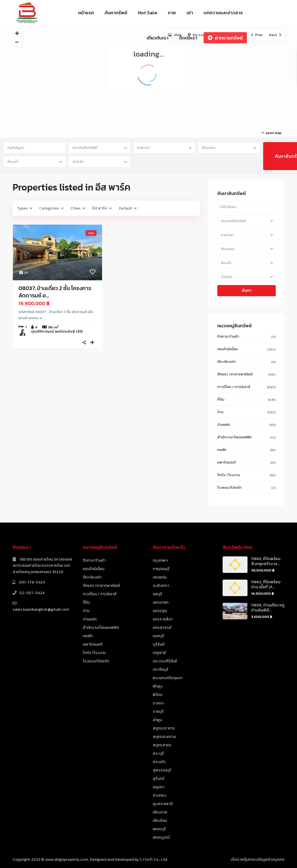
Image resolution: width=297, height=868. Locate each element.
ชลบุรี (157, 594)
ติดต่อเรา (188, 38)
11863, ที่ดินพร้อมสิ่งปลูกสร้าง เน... (266, 561)
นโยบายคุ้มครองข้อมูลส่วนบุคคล (258, 859)
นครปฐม (160, 611)
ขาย (172, 13)
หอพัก (222, 450)
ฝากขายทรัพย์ (225, 38)
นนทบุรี (158, 636)
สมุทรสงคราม (164, 737)
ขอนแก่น (160, 577)
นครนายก (161, 602)
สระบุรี (158, 753)
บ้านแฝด (224, 424)
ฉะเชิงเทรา (161, 586)
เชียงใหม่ (160, 821)
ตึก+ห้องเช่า (227, 362)
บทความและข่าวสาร (223, 13)
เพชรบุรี (159, 829)
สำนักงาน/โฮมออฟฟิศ (234, 437)
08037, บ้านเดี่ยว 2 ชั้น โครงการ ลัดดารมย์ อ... (55, 292)
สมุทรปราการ (164, 728)
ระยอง (158, 703)
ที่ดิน (221, 399)
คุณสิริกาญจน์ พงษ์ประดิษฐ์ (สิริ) (57, 331)
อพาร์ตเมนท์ (227, 462)
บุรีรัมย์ (159, 644)
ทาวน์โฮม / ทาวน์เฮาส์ (234, 387)
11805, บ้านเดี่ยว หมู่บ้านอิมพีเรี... (268, 608)
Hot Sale (148, 13)
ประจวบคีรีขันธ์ (165, 661)
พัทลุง (158, 686)
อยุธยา (158, 787)
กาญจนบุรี (161, 569)
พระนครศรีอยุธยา (168, 678)
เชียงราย (160, 812)
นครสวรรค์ (162, 628)
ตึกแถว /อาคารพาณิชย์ (235, 374)
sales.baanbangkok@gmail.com (41, 609)
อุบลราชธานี (163, 804)
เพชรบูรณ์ (161, 837)
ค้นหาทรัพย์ (116, 13)
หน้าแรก (86, 13)
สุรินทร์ (159, 779)
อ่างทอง (159, 795)
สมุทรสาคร (162, 745)
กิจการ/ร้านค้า (228, 336)
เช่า (190, 13)
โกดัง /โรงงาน (229, 475)
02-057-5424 (32, 593)
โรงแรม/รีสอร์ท (229, 487)
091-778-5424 (31, 582)
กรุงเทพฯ (160, 560)
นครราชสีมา (163, 619)
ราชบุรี (158, 711)
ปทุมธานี (159, 653)
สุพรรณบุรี (162, 770)
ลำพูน (157, 720)
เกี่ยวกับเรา (157, 38)
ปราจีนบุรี (161, 670)
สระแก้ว (159, 762)
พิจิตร (158, 695)
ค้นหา (247, 290)
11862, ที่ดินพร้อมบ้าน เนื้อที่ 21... (266, 584)
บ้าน (220, 412)
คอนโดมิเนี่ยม (228, 349)
